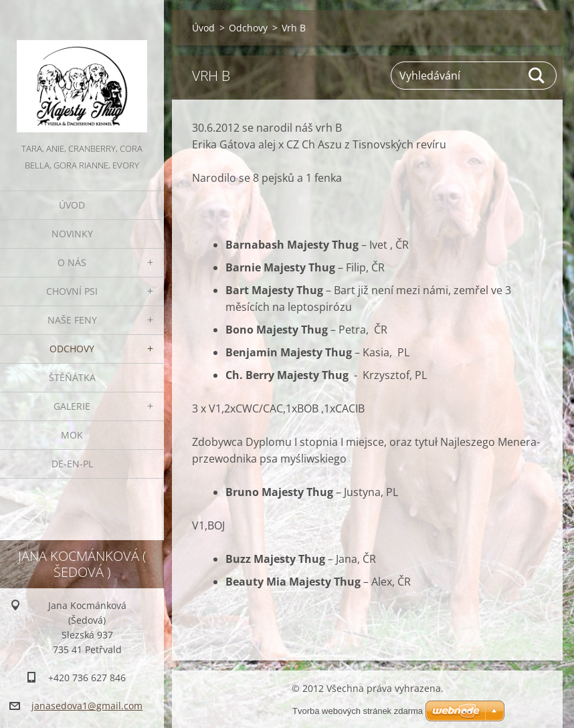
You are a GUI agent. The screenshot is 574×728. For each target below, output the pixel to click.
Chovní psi (72, 291)
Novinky (72, 234)
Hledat (537, 76)
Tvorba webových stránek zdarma (358, 711)
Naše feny (72, 320)
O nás (72, 262)
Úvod (72, 205)
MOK (72, 435)
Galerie (72, 406)
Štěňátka (72, 377)
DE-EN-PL (72, 464)
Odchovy (72, 349)
